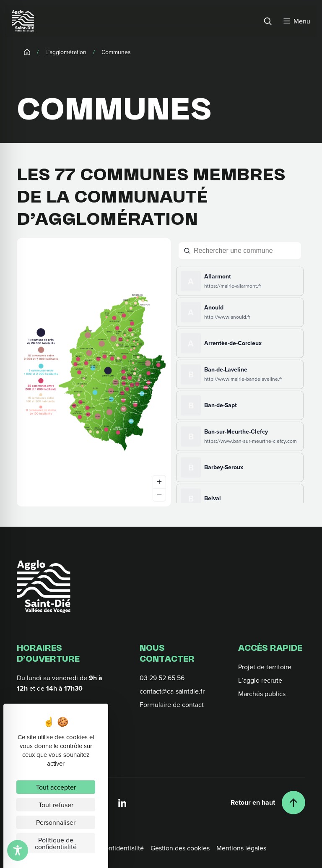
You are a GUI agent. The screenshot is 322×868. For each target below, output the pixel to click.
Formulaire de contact (172, 704)
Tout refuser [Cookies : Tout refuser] (56, 805)
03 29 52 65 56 (162, 678)
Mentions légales (241, 848)
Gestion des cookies (180, 848)
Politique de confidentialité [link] (56, 843)
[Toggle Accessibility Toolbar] (18, 850)
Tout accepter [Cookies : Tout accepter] (56, 787)
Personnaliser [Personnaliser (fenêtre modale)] (56, 822)
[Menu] (297, 21)
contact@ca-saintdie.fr (172, 691)
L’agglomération (66, 52)
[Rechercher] (267, 21)
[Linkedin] (122, 803)
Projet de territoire (265, 667)
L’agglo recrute (260, 680)
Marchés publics (262, 694)
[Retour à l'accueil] (44, 587)
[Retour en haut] (268, 803)
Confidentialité (122, 848)
